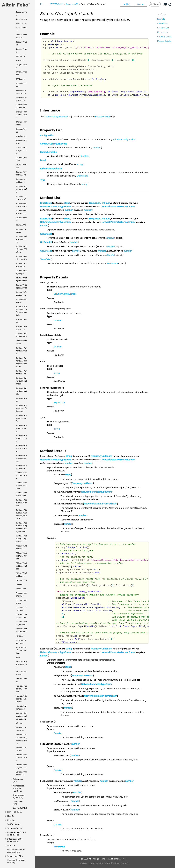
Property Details (165, 37)
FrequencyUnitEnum (100, 203)
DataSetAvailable (49, 152)
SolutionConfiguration (124, 139)
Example (161, 19)
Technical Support (120, 863)
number (69, 210)
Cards (15, 812)
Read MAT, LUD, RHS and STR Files (16, 833)
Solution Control (15, 828)
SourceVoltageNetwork (56, 116)
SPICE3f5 (11, 845)
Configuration (47, 135)
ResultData (112, 263)
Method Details (164, 41)
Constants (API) (20, 808)
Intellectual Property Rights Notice (95, 863)
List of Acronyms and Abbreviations (17, 851)
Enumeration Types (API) (19, 796)
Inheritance (162, 23)
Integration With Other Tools (15, 840)
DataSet (111, 238)
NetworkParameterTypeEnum (55, 206)
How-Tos (11, 816)
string (80, 164)
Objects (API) (72, 4)
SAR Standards (14, 824)
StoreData (45, 259)
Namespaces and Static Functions (18, 788)
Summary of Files (15, 856)
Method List (163, 32)
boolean (97, 148)
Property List (163, 28)
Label (43, 160)
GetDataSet (46, 234)
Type (43, 180)
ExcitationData (102, 116)
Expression (82, 176)
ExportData (46, 203)
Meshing (11, 820)
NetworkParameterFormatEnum (118, 206)
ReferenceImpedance (51, 168)
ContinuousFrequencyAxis (53, 144)
